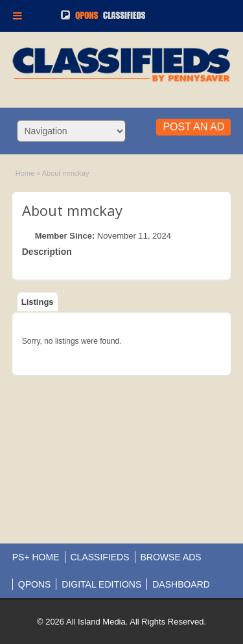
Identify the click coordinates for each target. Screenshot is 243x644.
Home (25, 173)
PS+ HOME (36, 557)
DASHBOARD (181, 584)
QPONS (35, 584)
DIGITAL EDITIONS (101, 584)
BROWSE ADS (171, 557)
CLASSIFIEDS (100, 557)
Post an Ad (193, 127)
